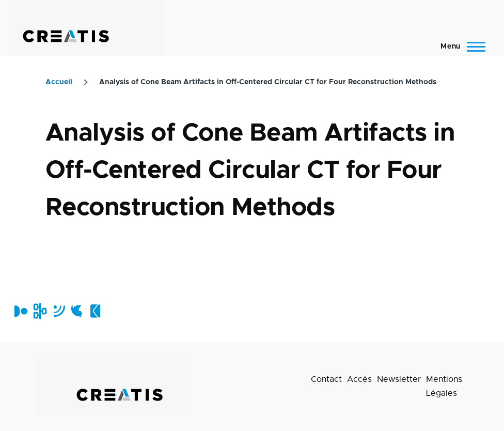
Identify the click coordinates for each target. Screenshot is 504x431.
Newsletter (399, 379)
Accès (359, 379)
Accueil (59, 82)
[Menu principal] (460, 47)
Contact (326, 379)
